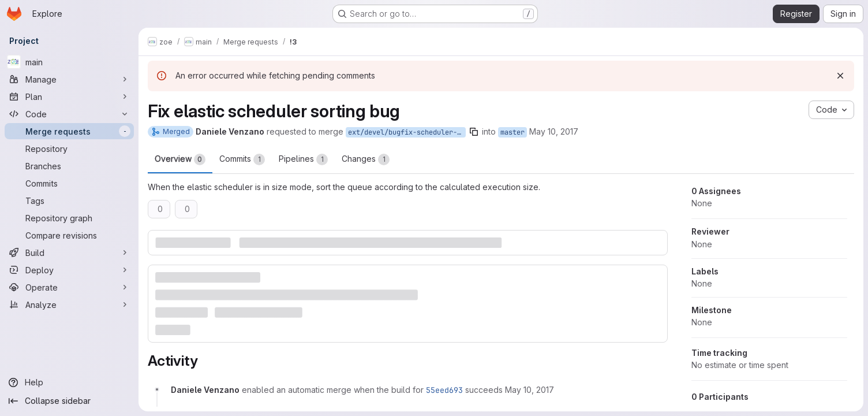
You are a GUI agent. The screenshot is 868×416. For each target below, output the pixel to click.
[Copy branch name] (474, 132)
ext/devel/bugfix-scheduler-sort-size (407, 132)
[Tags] (69, 200)
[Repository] (69, 148)
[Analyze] (69, 304)
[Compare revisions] (69, 235)
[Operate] (69, 287)
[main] (69, 62)
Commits (242, 159)
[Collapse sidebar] (69, 401)
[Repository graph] (69, 218)
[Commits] (69, 183)
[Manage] (69, 79)
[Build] (69, 252)
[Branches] (69, 166)
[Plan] (69, 96)
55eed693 (444, 390)
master (512, 132)
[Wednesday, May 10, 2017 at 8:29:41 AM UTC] (530, 390)
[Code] (69, 114)
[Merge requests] (69, 131)
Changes (366, 159)
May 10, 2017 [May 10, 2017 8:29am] (554, 131)
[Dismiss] (840, 76)
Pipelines (303, 159)
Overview (180, 159)
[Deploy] (69, 270)
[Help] (69, 382)
